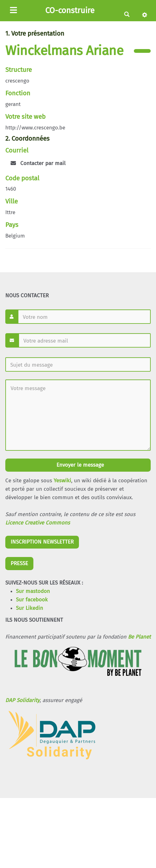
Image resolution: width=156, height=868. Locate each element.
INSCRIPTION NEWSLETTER (42, 542)
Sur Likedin (29, 608)
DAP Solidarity (22, 700)
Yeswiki (62, 481)
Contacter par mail (38, 163)
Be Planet (139, 637)
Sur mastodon (33, 591)
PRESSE (19, 563)
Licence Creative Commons (38, 523)
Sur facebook (32, 600)
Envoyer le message (79, 465)
